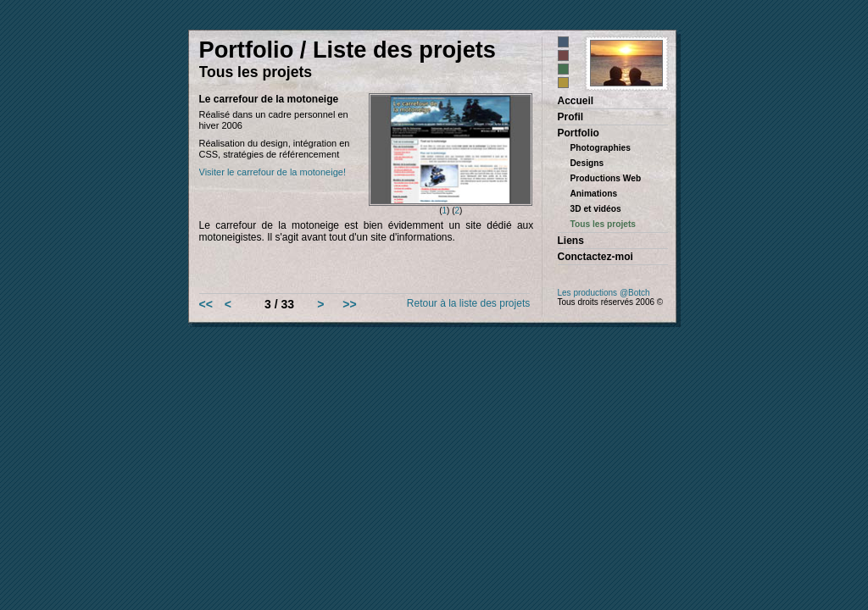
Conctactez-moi (595, 257)
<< (206, 304)
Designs (587, 163)
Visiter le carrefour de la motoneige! (273, 172)
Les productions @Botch (604, 293)
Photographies (601, 148)
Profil (571, 117)
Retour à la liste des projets (468, 303)
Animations (594, 194)
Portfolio (579, 133)
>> (349, 304)
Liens (571, 241)
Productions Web (606, 178)
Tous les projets (604, 224)
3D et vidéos (596, 209)
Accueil (576, 101)
